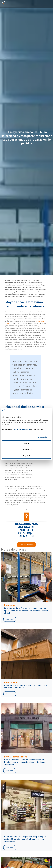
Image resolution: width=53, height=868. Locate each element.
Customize (27, 450)
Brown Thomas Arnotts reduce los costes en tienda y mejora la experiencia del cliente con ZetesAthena (25, 762)
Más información (26, 545)
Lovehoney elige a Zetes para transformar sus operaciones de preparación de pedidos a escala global (26, 611)
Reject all (26, 456)
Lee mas (10, 619)
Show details (43, 437)
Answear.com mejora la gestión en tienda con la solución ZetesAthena (26, 686)
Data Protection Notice (22, 429)
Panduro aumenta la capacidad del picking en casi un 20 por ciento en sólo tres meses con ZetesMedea (25, 839)
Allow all (27, 443)
